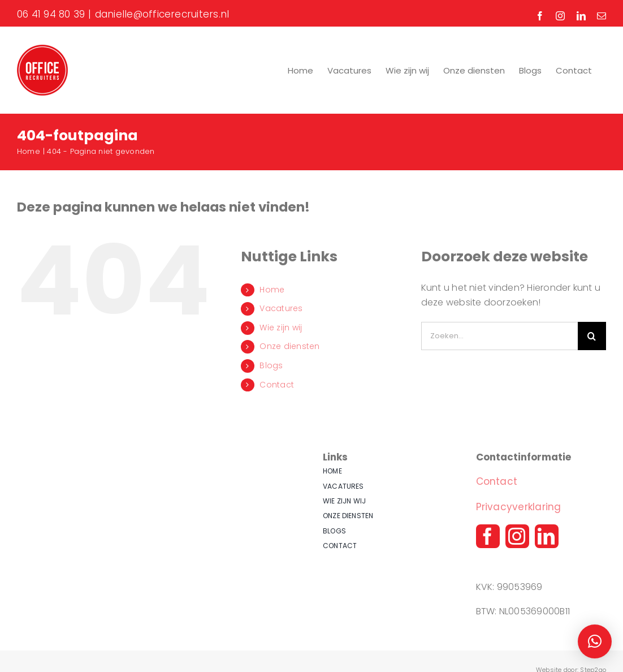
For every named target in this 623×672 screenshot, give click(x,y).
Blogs (271, 365)
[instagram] (517, 536)
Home (272, 290)
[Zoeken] (592, 336)
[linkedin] (547, 536)
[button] (595, 641)
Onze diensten (289, 346)
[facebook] (488, 536)
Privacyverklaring (519, 507)
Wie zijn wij (281, 328)
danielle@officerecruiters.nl (162, 14)
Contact (277, 385)
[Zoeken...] (499, 336)
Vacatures (281, 308)
